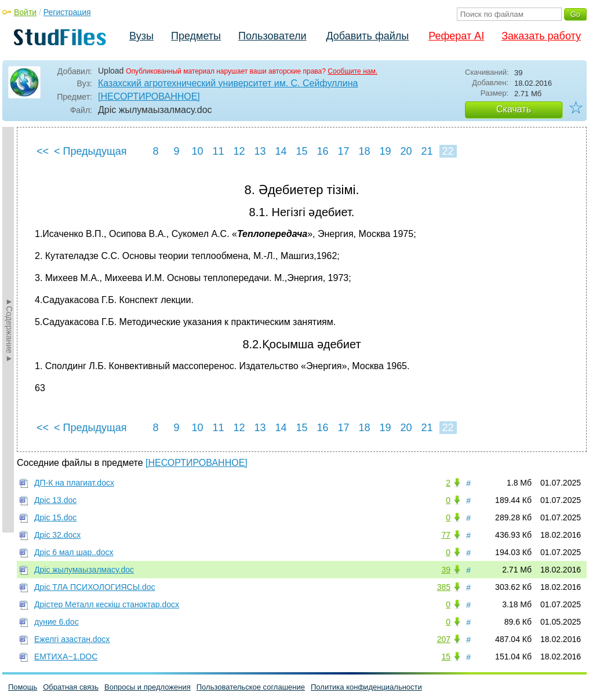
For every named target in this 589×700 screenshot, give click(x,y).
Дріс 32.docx (57, 535)
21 (427, 151)
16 (322, 151)
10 (197, 151)
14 (281, 151)
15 (301, 151)
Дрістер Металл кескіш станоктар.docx (107, 604)
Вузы (141, 36)
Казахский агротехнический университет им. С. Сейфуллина (228, 83)
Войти (25, 12)
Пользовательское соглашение (251, 687)
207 (444, 639)
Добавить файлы (367, 36)
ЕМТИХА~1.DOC (66, 657)
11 (218, 151)
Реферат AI (456, 36)
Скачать (514, 109)
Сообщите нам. (352, 71)
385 (444, 587)
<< (43, 151)
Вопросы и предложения (148, 687)
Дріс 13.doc (55, 500)
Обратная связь (71, 687)
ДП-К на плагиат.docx (74, 483)
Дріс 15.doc (55, 517)
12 (239, 151)
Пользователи (272, 36)
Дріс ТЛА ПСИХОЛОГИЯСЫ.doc (95, 587)
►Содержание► (9, 330)
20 (406, 151)
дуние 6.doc (57, 622)
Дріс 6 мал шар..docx (74, 552)
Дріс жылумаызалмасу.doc (84, 570)
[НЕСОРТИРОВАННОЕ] (149, 96)
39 (446, 570)
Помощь (23, 687)
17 (343, 151)
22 (448, 151)
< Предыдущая (90, 151)
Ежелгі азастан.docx (72, 639)
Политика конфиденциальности (366, 687)
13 (260, 151)
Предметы (196, 36)
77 (446, 535)
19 (385, 151)
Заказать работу (541, 36)
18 (364, 151)
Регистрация (67, 12)
